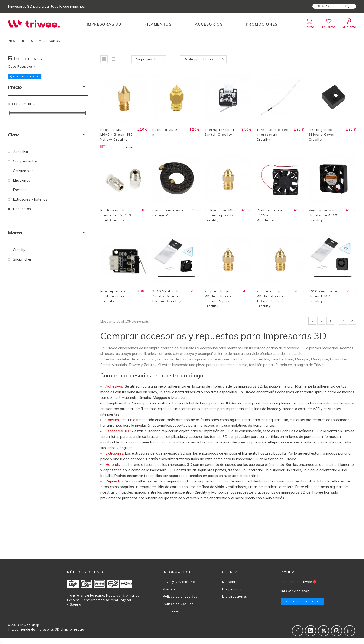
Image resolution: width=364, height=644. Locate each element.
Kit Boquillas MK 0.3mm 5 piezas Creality (219, 215)
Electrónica (22, 180)
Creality (19, 250)
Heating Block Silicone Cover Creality (322, 135)
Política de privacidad (180, 596)
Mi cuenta (230, 582)
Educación (171, 611)
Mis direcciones (235, 596)
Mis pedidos (232, 589)
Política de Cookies (178, 604)
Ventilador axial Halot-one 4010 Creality (323, 215)
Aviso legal (172, 589)
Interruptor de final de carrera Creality (115, 296)
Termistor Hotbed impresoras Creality (273, 135)
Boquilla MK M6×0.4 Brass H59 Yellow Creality (116, 135)
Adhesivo (21, 152)
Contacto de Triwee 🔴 (299, 582)
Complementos (25, 161)
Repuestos (22, 209)
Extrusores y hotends (30, 199)
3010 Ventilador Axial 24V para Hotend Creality (167, 296)
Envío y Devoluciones (180, 582)
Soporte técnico (303, 601)
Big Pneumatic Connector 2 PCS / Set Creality (116, 215)
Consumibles (23, 171)
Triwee (13, 629)
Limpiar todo (25, 76)
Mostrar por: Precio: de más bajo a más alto (205, 59)
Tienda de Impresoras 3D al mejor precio (52, 629)
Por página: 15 (146, 59)
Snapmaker (22, 259)
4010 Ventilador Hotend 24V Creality (323, 296)
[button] (84, 87)
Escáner (19, 190)
